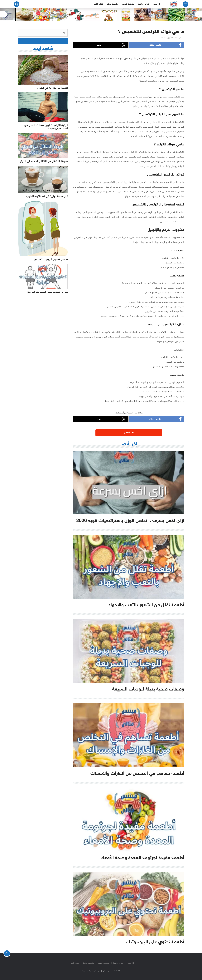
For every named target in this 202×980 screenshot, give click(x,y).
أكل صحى (157, 4)
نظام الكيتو (98, 4)
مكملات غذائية (112, 4)
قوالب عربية (87, 971)
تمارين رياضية (143, 4)
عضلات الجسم (128, 4)
